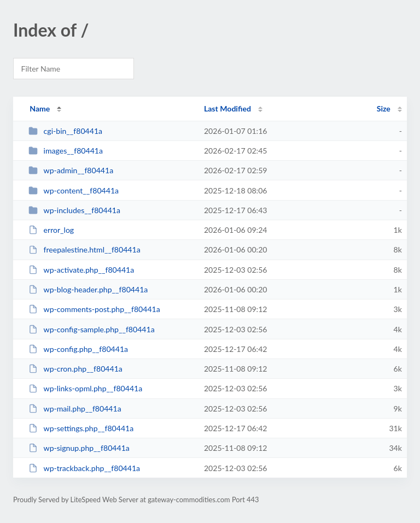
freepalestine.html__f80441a (84, 249)
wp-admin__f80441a (71, 170)
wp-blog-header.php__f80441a (88, 289)
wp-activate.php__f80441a (81, 270)
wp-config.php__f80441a (78, 349)
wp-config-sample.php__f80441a (92, 329)
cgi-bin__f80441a (65, 131)
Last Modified (227, 108)
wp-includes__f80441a (74, 210)
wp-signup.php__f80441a (79, 448)
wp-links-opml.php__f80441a (85, 388)
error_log (51, 230)
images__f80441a (66, 151)
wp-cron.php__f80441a (75, 369)
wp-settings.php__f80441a (81, 428)
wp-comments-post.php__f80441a (94, 309)
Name (40, 108)
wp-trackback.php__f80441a (84, 468)
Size (384, 108)
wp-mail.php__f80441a (75, 409)
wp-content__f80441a (74, 190)
